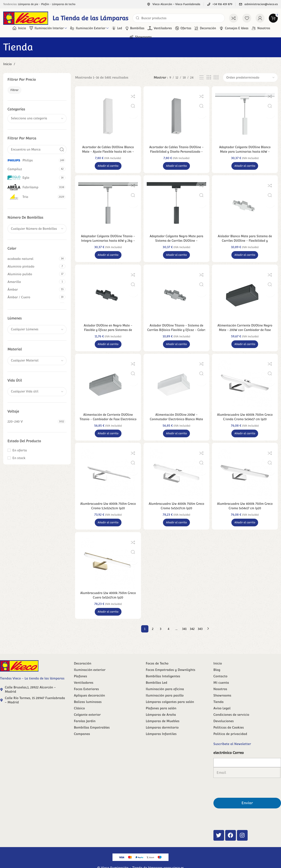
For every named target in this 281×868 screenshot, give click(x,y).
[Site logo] (26, 18)
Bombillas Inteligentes (163, 685)
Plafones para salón (161, 717)
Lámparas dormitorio (162, 736)
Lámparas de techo (64, 4)
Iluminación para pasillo (165, 704)
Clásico (79, 717)
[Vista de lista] (201, 77)
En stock (19, 458)
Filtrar (14, 90)
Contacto (220, 685)
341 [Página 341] (184, 638)
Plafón (45, 4)
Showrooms (222, 704)
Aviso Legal (222, 717)
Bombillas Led (157, 692)
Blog (217, 679)
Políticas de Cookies (229, 736)
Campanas (82, 743)
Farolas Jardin (85, 730)
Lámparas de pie (28, 4)
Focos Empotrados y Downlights (171, 679)
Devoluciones (224, 730)
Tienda (219, 711)
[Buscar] (179, 18)
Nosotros (220, 698)
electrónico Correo (229, 762)
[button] (107, 166)
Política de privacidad (230, 743)
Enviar (247, 794)
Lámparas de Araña (161, 724)
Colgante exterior (87, 724)
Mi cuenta (221, 692)
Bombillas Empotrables (92, 736)
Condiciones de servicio (231, 724)
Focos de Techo (157, 672)
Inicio (8, 64)
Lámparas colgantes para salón (170, 711)
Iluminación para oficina (165, 698)
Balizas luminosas (88, 711)
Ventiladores (84, 692)
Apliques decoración (89, 704)
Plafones (80, 685)
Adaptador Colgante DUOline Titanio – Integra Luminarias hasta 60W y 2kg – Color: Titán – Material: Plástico (107, 242)
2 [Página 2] (153, 638)
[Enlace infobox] (174, 4)
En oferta (20, 450)
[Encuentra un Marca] (37, 149)
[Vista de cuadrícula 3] (209, 77)
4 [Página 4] (169, 638)
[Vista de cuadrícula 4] (216, 77)
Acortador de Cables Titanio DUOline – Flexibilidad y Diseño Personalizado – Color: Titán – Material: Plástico (176, 151)
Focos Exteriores (86, 698)
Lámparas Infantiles (161, 743)
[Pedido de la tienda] (250, 78)
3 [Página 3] (160, 638)
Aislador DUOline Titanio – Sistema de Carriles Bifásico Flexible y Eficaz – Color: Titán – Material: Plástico (176, 333)
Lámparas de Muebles (163, 730)
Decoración (82, 672)
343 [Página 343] (200, 638)
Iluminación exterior (90, 679)
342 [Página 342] (192, 638)
